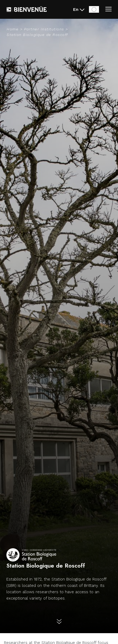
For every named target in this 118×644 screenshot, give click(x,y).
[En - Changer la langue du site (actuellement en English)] (79, 10)
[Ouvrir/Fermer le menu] (108, 9)
